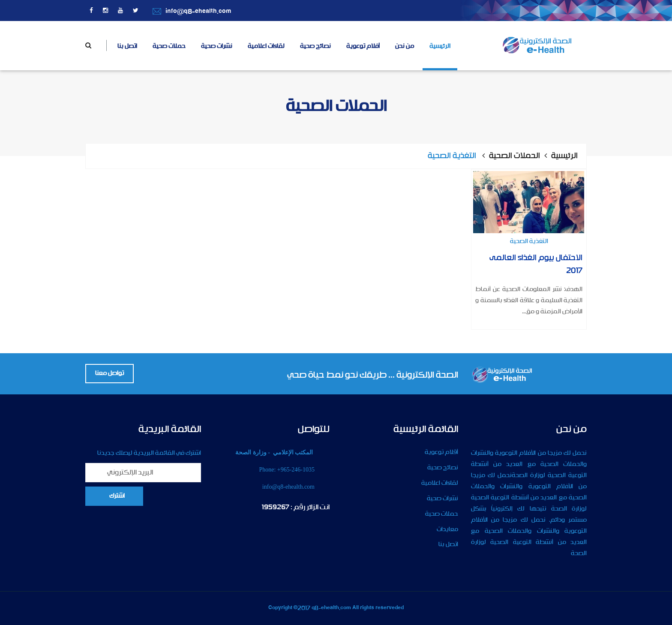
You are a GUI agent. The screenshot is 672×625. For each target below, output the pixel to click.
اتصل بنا (127, 46)
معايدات (447, 529)
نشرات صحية (217, 46)
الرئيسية (440, 46)
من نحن (405, 46)
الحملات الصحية (514, 156)
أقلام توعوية (441, 452)
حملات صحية (169, 46)
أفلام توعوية (363, 46)
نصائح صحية (315, 46)
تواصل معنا (109, 373)
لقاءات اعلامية (266, 46)
